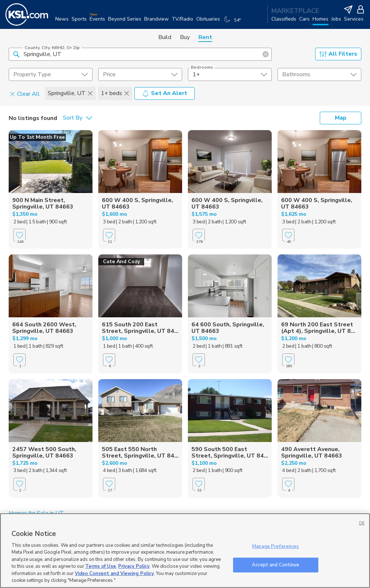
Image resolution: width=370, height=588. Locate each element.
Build (165, 37)
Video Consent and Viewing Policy (114, 574)
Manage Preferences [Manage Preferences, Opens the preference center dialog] (276, 546)
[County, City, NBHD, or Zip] (140, 54)
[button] (16, 54)
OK (362, 523)
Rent (205, 37)
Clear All (25, 94)
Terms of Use (101, 566)
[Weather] (233, 22)
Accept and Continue (276, 565)
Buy (185, 37)
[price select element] (140, 74)
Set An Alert (165, 93)
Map (341, 118)
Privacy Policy (134, 566)
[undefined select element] (51, 74)
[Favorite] (20, 235)
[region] (185, 551)
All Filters (338, 54)
